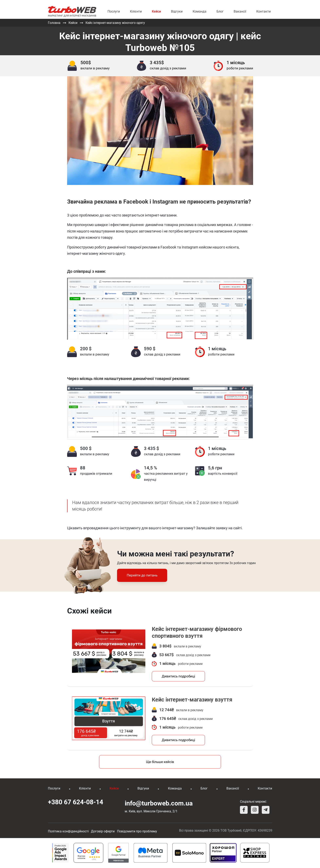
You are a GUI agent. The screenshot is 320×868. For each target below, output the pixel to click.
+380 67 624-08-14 (76, 803)
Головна (54, 23)
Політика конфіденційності (68, 832)
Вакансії (240, 11)
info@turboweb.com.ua (159, 804)
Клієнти (136, 11)
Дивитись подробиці (178, 676)
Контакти (263, 11)
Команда (200, 11)
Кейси (156, 11)
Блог (220, 11)
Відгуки (177, 11)
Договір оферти (103, 832)
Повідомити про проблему (137, 832)
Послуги (114, 11)
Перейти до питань (142, 575)
